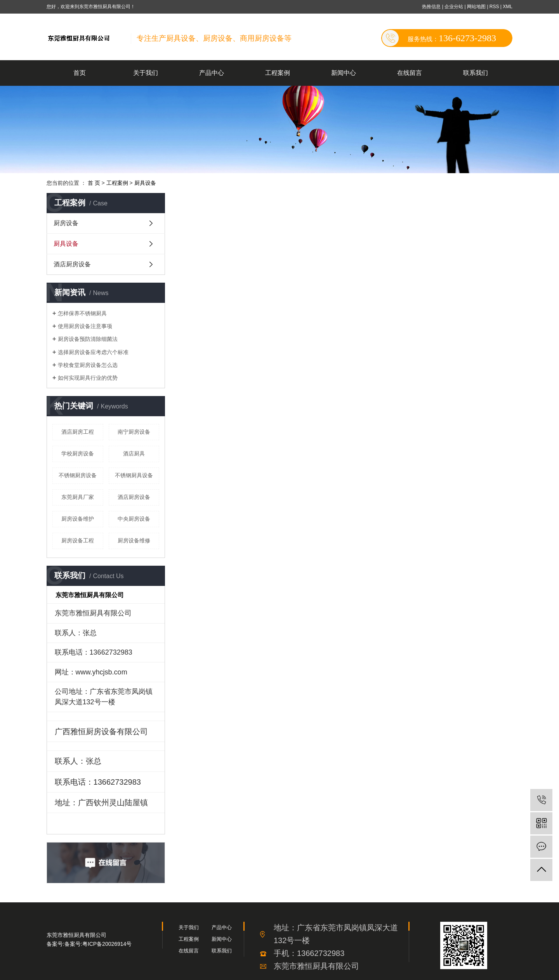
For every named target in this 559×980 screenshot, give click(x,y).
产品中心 (212, 73)
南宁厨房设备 (134, 432)
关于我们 (146, 73)
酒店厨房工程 (78, 432)
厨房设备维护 (78, 519)
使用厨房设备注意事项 (85, 326)
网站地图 (477, 7)
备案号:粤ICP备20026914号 (98, 944)
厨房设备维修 (134, 540)
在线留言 (410, 73)
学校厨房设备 (78, 454)
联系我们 (476, 73)
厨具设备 (145, 183)
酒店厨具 (134, 454)
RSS (494, 7)
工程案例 (278, 73)
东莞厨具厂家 (78, 497)
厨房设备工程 (78, 540)
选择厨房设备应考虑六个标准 (93, 352)
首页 (80, 73)
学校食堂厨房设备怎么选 (88, 365)
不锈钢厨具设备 (134, 475)
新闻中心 (344, 73)
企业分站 (454, 7)
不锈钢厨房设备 (78, 475)
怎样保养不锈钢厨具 (82, 313)
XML (508, 7)
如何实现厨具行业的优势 (88, 378)
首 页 (94, 183)
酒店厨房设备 (72, 264)
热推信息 (431, 7)
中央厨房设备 (134, 519)
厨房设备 (66, 223)
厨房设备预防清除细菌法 (88, 339)
